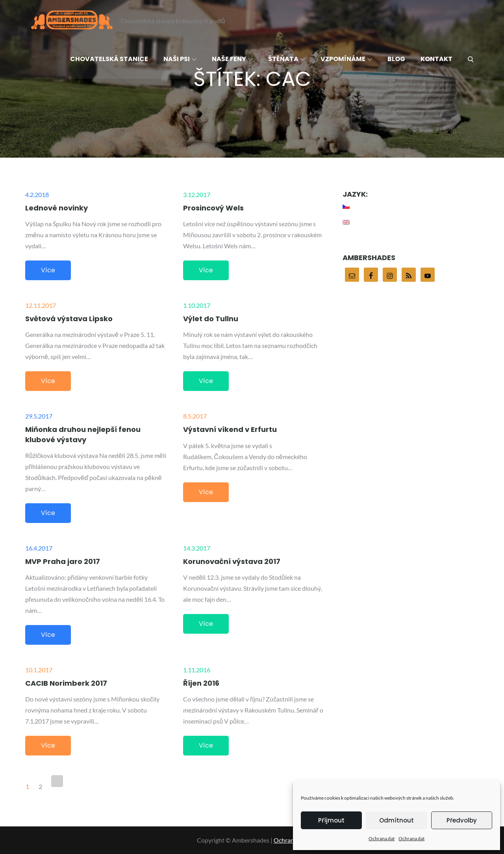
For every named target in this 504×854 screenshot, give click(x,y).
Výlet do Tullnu (211, 319)
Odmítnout (397, 820)
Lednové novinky (57, 208)
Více (48, 270)
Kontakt (436, 59)
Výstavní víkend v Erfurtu (230, 429)
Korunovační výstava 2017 (232, 561)
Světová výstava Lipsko (69, 319)
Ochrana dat (382, 838)
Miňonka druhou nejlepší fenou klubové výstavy (83, 434)
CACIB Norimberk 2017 (66, 683)
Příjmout (331, 820)
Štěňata (287, 59)
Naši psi (180, 59)
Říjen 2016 (201, 683)
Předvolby (462, 820)
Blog (396, 59)
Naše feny (232, 59)
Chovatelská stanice (109, 59)
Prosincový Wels (213, 208)
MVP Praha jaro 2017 (63, 561)
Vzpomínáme (346, 59)
